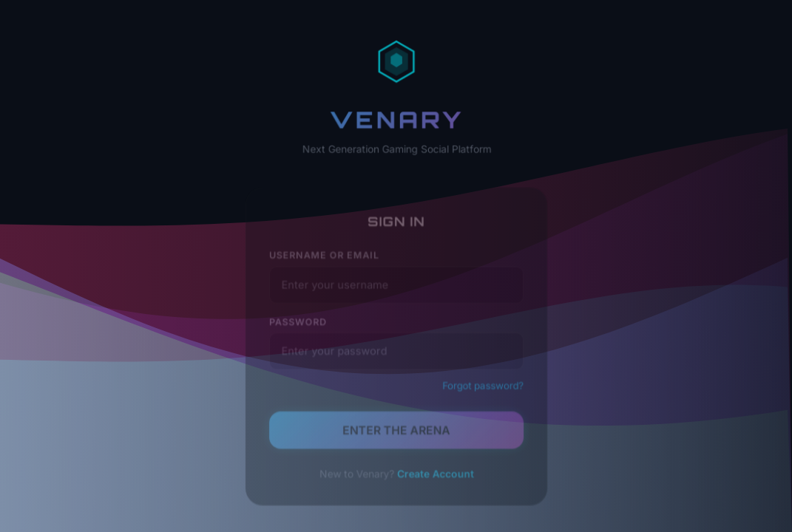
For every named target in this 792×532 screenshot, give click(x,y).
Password (300, 325)
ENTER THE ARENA (396, 431)
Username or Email (326, 261)
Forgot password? (480, 388)
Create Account (434, 474)
